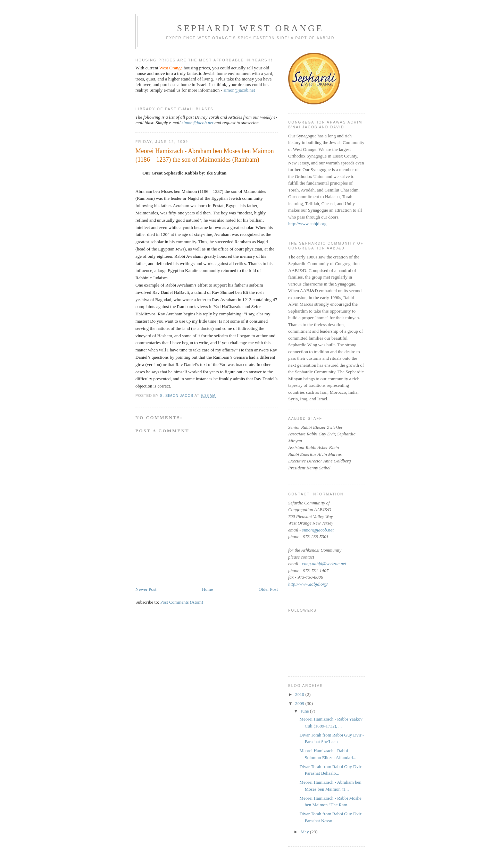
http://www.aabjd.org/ (308, 584)
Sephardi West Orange (250, 28)
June (305, 711)
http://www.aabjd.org (307, 224)
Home (208, 589)
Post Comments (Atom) (182, 602)
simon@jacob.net (239, 90)
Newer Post (146, 589)
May (305, 832)
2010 (300, 694)
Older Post (268, 589)
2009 (300, 703)
